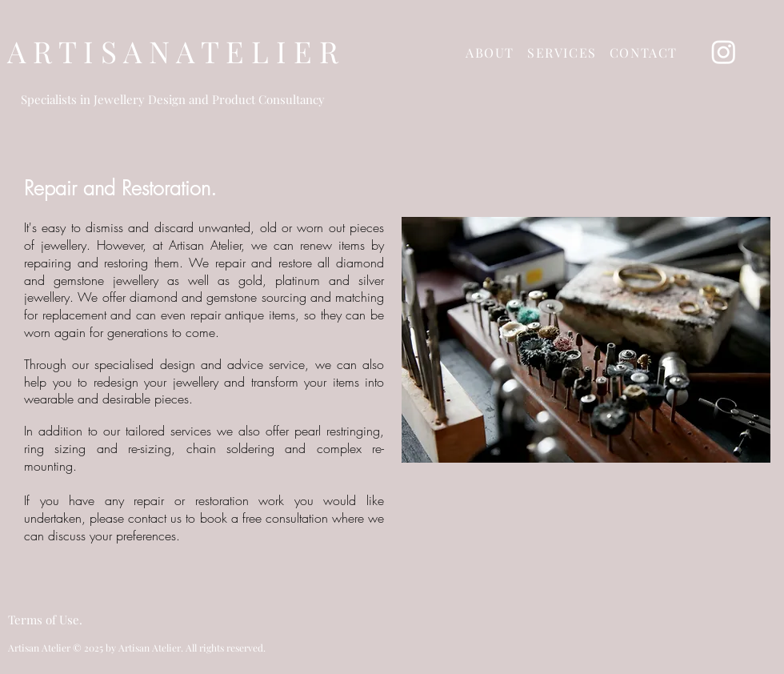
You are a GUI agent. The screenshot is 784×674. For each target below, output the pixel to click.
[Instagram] (724, 52)
